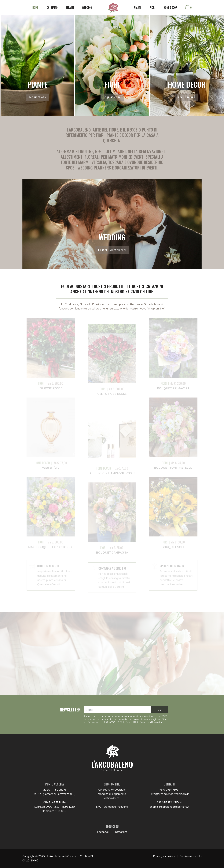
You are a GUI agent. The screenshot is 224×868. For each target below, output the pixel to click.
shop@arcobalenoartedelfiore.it (170, 807)
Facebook (103, 832)
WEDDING (87, 7)
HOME (35, 7)
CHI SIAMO (52, 7)
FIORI (153, 7)
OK (159, 710)
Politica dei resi (112, 798)
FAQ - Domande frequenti (112, 807)
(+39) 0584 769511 (169, 790)
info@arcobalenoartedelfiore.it (170, 794)
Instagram (121, 832)
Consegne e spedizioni (112, 790)
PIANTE (138, 7)
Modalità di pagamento (112, 794)
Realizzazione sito (191, 856)
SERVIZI (70, 7)
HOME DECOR (170, 7)
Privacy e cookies (164, 856)
